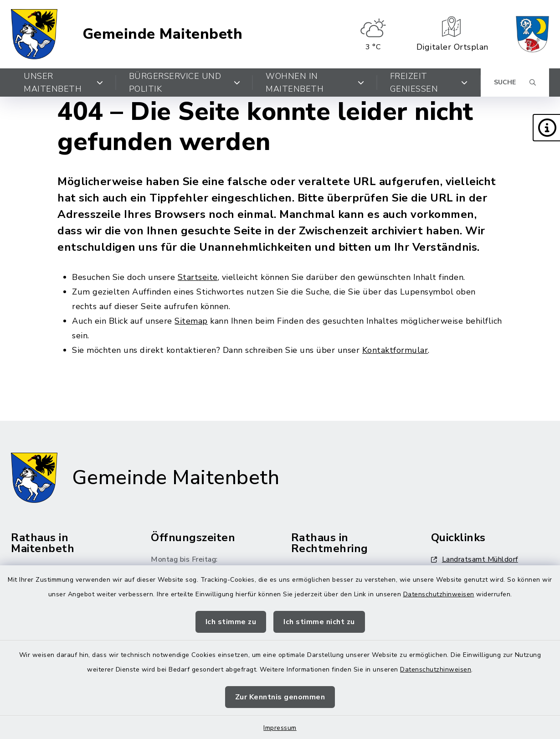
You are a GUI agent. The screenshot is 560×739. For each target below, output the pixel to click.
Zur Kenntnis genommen (280, 697)
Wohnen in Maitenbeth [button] (315, 83)
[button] (546, 128)
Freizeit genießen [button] (429, 83)
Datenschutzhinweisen (439, 594)
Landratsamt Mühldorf (475, 559)
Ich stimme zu (231, 622)
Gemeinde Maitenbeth (163, 34)
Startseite (198, 277)
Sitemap (191, 321)
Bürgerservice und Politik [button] (185, 83)
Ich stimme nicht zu (319, 622)
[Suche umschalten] (515, 83)
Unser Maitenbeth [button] (64, 83)
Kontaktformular (395, 350)
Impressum (280, 728)
